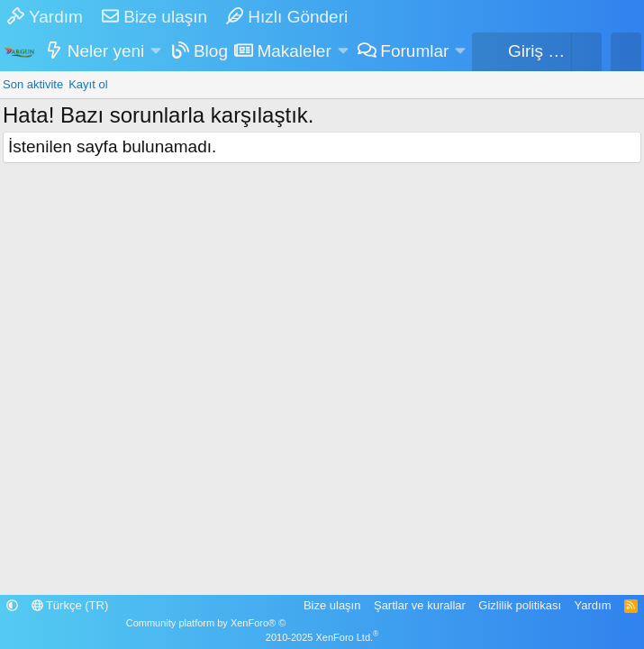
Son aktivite (33, 84)
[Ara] (626, 52)
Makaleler (294, 51)
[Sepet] (586, 52)
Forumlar (414, 51)
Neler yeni (106, 51)
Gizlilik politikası (520, 605)
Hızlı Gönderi (287, 17)
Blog (211, 51)
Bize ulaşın (154, 17)
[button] (156, 52)
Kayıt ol (88, 84)
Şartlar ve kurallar (420, 605)
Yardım (45, 17)
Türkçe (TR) (70, 605)
